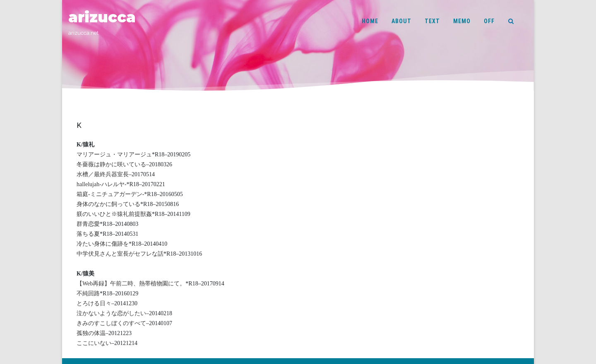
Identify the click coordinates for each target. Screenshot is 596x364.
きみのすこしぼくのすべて (111, 323)
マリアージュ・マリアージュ (114, 154)
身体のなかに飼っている (108, 204)
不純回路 (88, 293)
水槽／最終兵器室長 (103, 174)
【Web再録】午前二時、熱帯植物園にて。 (131, 284)
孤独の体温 (91, 333)
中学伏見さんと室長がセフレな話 (120, 254)
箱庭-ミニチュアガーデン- (110, 194)
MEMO (462, 21)
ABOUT (401, 21)
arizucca (102, 17)
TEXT (432, 21)
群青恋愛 (88, 224)
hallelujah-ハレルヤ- (102, 184)
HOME (370, 21)
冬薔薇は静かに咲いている (111, 164)
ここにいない (94, 343)
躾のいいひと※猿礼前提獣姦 (114, 214)
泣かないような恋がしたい (111, 313)
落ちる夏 (88, 234)
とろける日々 (94, 303)
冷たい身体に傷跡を (103, 244)
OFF (489, 21)
